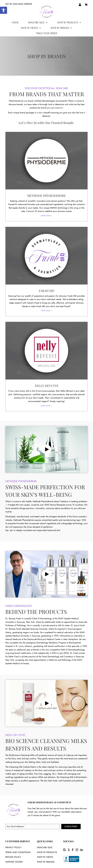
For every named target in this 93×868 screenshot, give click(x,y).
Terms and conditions (18, 852)
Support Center (14, 862)
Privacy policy (13, 847)
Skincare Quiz (38, 23)
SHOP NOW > (46, 216)
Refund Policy (13, 857)
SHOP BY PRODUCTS (69, 23)
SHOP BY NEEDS (31, 28)
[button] (46, 449)
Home (15, 23)
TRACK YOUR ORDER (47, 33)
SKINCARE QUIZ (45, 847)
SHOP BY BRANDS (61, 28)
